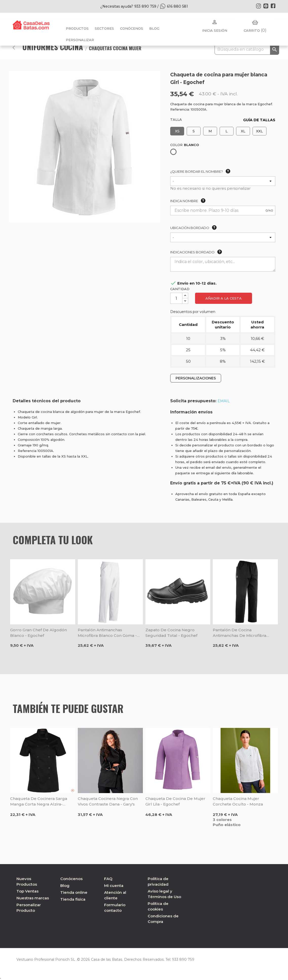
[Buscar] (247, 49)
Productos (77, 28)
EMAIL (224, 401)
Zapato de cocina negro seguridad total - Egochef (171, 633)
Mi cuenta (114, 886)
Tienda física (73, 899)
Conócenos (132, 28)
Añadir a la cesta (224, 298)
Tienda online (74, 892)
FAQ (108, 879)
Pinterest (266, 6)
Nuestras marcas (33, 898)
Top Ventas (27, 891)
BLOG (154, 28)
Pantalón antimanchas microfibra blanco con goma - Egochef (107, 633)
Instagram (258, 6)
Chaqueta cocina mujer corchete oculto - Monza (238, 801)
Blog (65, 886)
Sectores (104, 28)
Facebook (273, 6)
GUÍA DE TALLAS (259, 120)
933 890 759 (181, 959)
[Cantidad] (176, 298)
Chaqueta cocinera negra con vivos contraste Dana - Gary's (108, 801)
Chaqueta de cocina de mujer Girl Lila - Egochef (175, 801)
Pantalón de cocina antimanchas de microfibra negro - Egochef (239, 633)
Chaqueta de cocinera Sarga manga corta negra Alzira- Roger (39, 802)
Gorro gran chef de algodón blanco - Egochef (39, 633)
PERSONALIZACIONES (196, 378)
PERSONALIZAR (80, 40)
